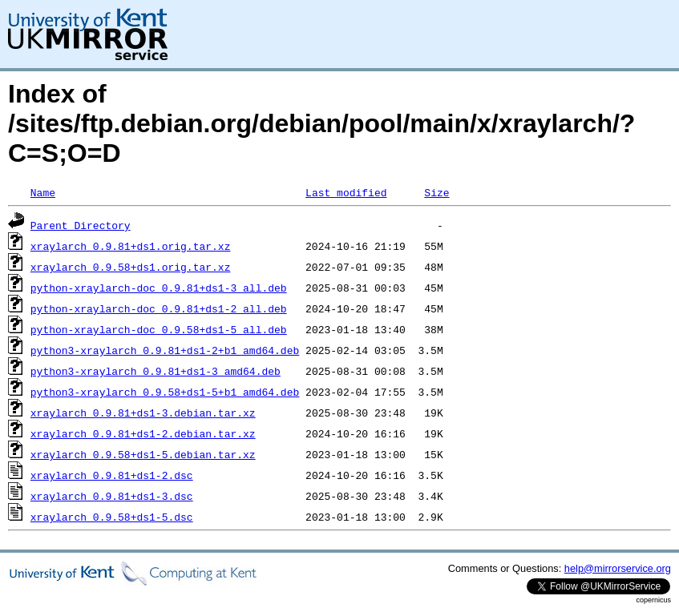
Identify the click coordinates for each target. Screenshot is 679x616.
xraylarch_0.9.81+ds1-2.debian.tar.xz (143, 433)
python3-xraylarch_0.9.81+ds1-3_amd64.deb (156, 371)
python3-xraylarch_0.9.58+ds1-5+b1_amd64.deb (165, 392)
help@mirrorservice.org (618, 568)
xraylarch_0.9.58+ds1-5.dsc (112, 517)
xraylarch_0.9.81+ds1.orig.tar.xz (131, 246)
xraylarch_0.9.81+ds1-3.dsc (112, 496)
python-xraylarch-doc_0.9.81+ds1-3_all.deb (159, 288)
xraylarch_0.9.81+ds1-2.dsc (112, 475)
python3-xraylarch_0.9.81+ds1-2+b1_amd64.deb (165, 350)
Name (43, 192)
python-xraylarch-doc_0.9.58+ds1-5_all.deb (159, 329)
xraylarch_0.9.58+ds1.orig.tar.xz (131, 267)
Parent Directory (81, 225)
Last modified (346, 192)
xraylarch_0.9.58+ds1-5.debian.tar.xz (143, 454)
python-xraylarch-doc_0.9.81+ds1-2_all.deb (159, 308)
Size (436, 192)
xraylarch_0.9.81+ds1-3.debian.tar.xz (143, 413)
